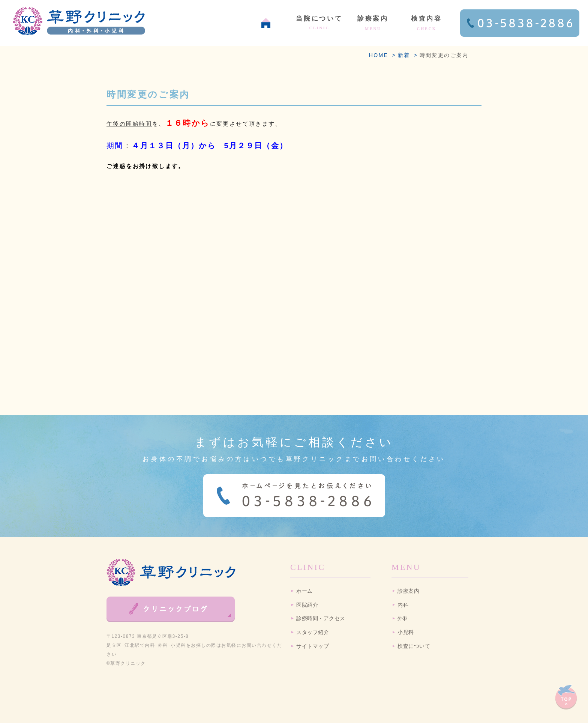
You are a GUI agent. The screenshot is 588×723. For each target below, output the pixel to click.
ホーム (304, 591)
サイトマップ (313, 646)
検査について (414, 646)
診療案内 (408, 591)
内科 (403, 605)
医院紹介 (307, 605)
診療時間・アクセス (321, 619)
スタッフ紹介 (313, 632)
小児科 (406, 632)
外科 (403, 619)
